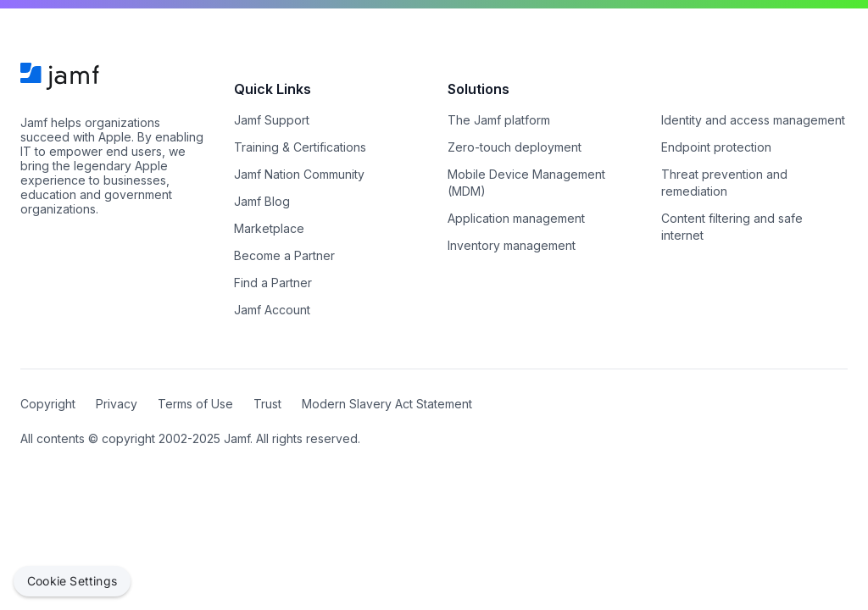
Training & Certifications (300, 147)
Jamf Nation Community (299, 174)
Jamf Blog (262, 201)
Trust (267, 404)
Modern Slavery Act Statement (387, 404)
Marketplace (269, 228)
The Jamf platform (499, 120)
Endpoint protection (716, 147)
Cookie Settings (72, 581)
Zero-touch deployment (515, 147)
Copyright (48, 404)
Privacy (117, 404)
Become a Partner (284, 255)
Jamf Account (272, 310)
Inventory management (512, 245)
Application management (516, 218)
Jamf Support (272, 120)
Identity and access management (753, 120)
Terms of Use (195, 404)
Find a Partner (273, 283)
